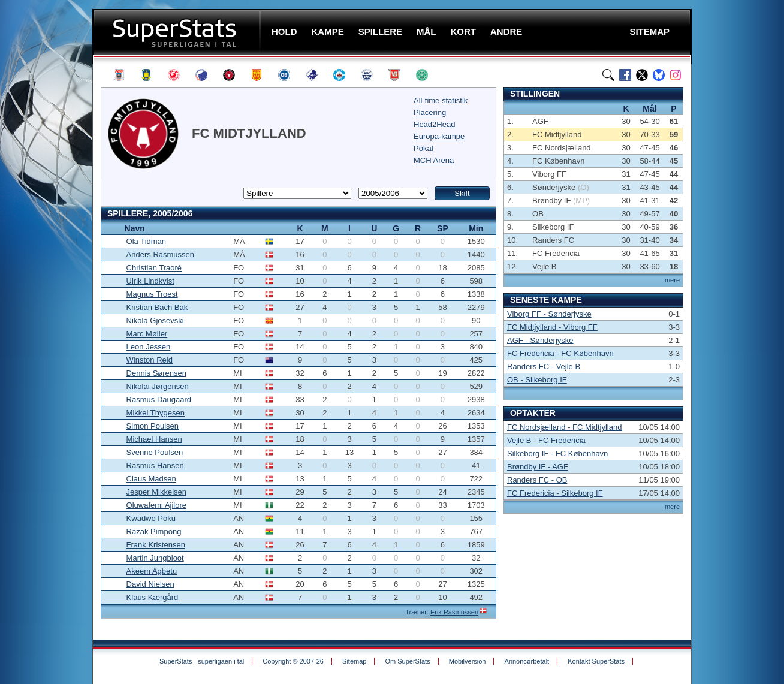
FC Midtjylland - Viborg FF (552, 327)
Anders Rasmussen (160, 254)
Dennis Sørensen (156, 373)
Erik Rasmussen (454, 612)
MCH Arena (434, 160)
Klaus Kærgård (153, 597)
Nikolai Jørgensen (158, 386)
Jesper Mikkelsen (156, 492)
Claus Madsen (151, 479)
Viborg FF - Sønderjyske (549, 314)
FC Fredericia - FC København (560, 353)
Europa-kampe (439, 136)
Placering (430, 112)
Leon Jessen (149, 347)
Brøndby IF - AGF (538, 467)
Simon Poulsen (153, 426)
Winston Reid (150, 360)
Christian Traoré (154, 268)
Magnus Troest (152, 294)
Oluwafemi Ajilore (156, 505)
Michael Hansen (154, 439)
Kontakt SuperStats (596, 661)
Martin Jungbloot (155, 558)
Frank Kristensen (156, 545)
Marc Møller (147, 334)
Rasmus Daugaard (159, 400)
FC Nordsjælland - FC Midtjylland (564, 427)
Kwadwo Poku (151, 518)
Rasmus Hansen (155, 465)
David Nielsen (150, 584)
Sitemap (354, 661)
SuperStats (178, 32)
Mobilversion (468, 661)
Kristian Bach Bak (157, 307)
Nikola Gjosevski (155, 320)
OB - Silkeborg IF (537, 380)
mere (672, 280)
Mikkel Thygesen (156, 413)
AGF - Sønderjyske (540, 340)
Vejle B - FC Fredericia (546, 440)
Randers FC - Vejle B (544, 367)
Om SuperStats (407, 661)
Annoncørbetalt (527, 661)
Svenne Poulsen (155, 452)
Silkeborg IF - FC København (557, 454)
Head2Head (434, 124)
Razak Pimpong (154, 531)
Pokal (423, 148)
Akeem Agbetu (152, 571)
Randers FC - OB (537, 480)
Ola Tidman (146, 241)
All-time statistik (441, 100)
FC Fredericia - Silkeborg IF (555, 493)
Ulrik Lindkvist (150, 281)
